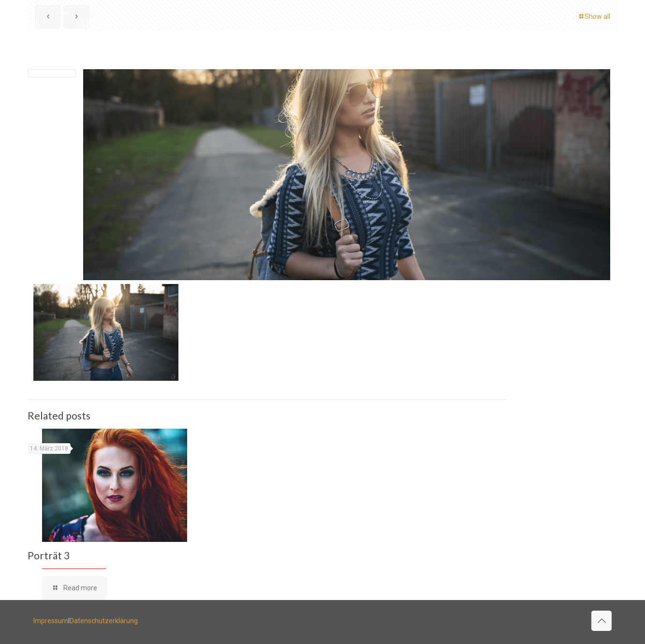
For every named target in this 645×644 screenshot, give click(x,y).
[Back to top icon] (601, 621)
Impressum (51, 621)
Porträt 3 (49, 555)
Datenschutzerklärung (104, 621)
